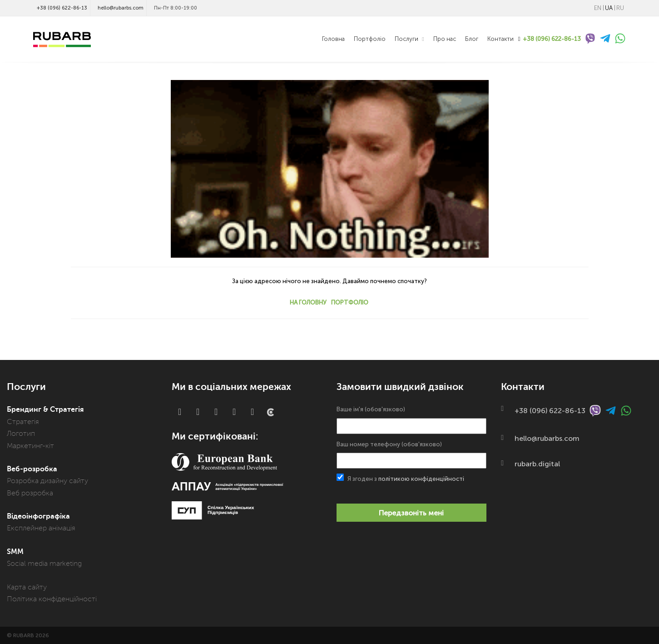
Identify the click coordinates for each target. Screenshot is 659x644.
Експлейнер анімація (41, 528)
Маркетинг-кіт (30, 446)
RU (620, 8)
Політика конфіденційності (52, 599)
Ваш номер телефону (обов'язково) (411, 455)
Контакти (500, 39)
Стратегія (23, 422)
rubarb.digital (537, 464)
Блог (472, 39)
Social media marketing (44, 564)
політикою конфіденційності (421, 479)
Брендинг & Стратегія (45, 409)
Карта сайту (27, 587)
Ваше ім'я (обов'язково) (411, 420)
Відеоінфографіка (38, 516)
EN (598, 8)
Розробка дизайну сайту (47, 481)
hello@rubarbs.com (121, 8)
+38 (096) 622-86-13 (62, 8)
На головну (308, 302)
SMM (15, 552)
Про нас (445, 39)
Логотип (21, 434)
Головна (333, 39)
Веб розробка (30, 493)
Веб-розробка (32, 469)
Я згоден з (400, 478)
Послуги (407, 39)
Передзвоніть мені (411, 513)
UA (609, 8)
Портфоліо (370, 39)
